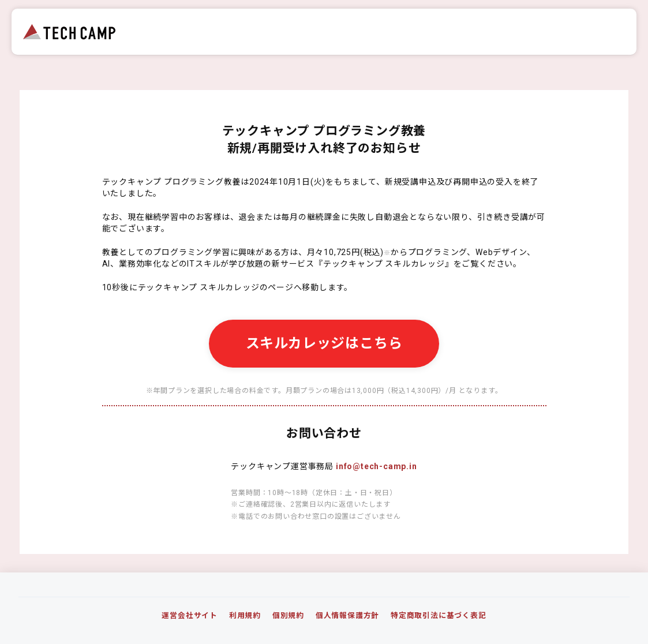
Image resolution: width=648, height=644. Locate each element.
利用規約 (245, 615)
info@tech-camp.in (377, 466)
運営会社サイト (190, 615)
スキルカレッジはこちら (324, 343)
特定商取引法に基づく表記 (439, 615)
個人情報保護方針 (347, 615)
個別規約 (288, 615)
